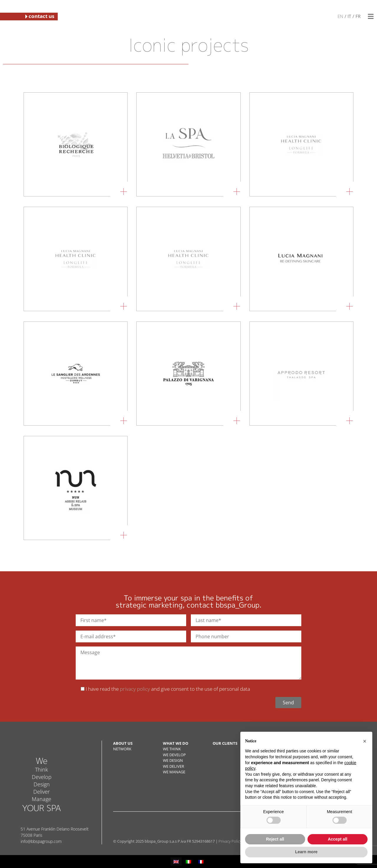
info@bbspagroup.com (41, 841)
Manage (42, 799)
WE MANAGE (174, 772)
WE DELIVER (173, 766)
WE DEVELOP (174, 755)
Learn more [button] (306, 852)
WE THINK (172, 749)
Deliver (42, 792)
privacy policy (135, 689)
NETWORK (122, 749)
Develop (42, 777)
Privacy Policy (230, 841)
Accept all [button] (338, 839)
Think (42, 769)
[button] (371, 16)
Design (42, 784)
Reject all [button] (275, 839)
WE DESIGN (173, 760)
